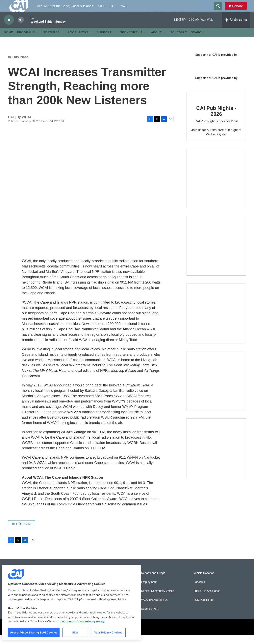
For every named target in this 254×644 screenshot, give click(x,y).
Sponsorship (131, 41)
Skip (75, 632)
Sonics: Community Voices (158, 600)
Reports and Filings (153, 582)
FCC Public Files (204, 609)
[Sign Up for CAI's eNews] (216, 255)
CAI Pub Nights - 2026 (216, 120)
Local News (78, 41)
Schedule (179, 41)
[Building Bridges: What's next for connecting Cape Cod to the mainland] (216, 390)
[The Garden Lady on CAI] (216, 187)
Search (197, 41)
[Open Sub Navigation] (38, 41)
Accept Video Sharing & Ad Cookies (34, 632)
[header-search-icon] (220, 11)
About (156, 41)
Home (9, 41)
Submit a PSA (150, 618)
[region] (71, 603)
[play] (9, 29)
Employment (149, 591)
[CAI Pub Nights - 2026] (199, 105)
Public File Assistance (207, 600)
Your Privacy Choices (108, 632)
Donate (240, 10)
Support (104, 41)
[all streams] (236, 29)
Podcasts (199, 591)
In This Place (18, 66)
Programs (26, 41)
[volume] (21, 29)
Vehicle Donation (204, 582)
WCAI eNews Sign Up (155, 609)
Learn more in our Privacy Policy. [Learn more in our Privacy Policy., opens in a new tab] (83, 621)
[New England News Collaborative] (216, 457)
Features (52, 41)
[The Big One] (216, 322)
